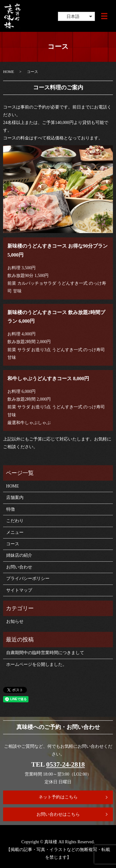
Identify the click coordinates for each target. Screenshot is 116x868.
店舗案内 (15, 498)
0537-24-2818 (65, 764)
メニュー (15, 532)
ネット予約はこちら (58, 797)
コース (13, 544)
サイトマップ (19, 590)
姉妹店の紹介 (19, 555)
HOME (9, 72)
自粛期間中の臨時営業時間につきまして (45, 653)
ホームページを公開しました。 (37, 664)
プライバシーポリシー (28, 579)
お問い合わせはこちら (58, 814)
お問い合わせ (19, 567)
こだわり (15, 521)
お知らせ (15, 621)
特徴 (11, 509)
